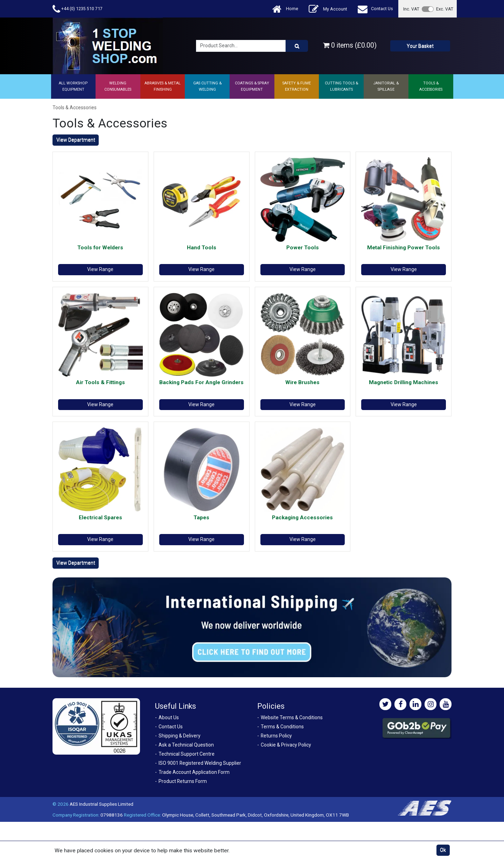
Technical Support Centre (187, 754)
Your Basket (420, 46)
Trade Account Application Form (194, 772)
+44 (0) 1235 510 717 (78, 9)
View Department (76, 140)
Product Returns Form (183, 781)
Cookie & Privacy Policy (286, 745)
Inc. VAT (411, 9)
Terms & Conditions (282, 727)
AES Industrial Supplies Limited (101, 804)
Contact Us (375, 9)
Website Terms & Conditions (292, 717)
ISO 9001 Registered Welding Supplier (200, 763)
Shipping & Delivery (180, 736)
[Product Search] (297, 46)
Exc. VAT (445, 9)
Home (285, 9)
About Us (169, 717)
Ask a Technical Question (186, 745)
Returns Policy (276, 736)
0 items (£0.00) (350, 45)
